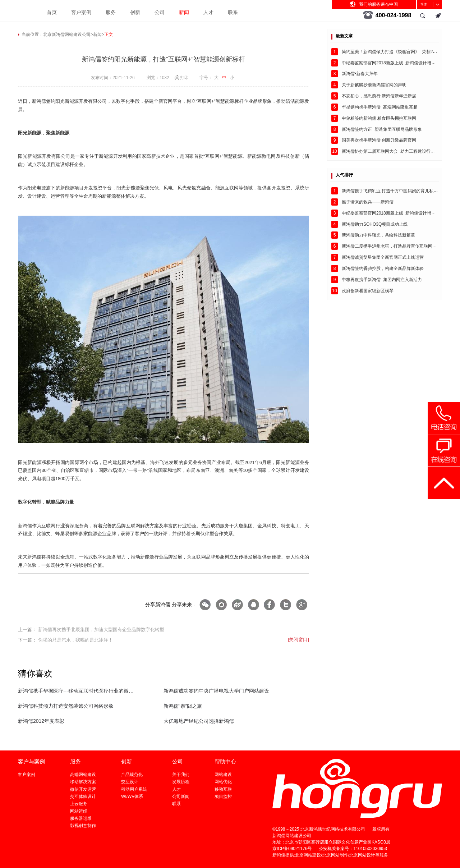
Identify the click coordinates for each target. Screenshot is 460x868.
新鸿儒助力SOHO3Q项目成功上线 (375, 224)
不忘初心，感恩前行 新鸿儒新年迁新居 (379, 96)
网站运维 (79, 811)
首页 (52, 12)
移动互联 (223, 789)
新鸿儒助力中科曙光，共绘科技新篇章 (378, 235)
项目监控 (223, 796)
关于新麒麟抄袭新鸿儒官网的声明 (374, 85)
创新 (135, 12)
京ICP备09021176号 (292, 849)
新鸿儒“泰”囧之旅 (183, 706)
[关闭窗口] (298, 640)
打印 (184, 78)
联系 (233, 12)
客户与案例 (31, 761)
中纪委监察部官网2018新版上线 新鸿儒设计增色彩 (391, 63)
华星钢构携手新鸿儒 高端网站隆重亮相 (380, 107)
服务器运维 (81, 818)
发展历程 (181, 782)
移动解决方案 (83, 782)
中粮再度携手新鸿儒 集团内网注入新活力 (382, 280)
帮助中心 (225, 761)
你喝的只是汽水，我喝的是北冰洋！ (75, 640)
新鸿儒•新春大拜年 (360, 74)
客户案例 (81, 12)
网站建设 (223, 775)
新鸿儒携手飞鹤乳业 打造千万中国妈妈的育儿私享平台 (394, 191)
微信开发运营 (83, 789)
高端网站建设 (83, 775)
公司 (160, 12)
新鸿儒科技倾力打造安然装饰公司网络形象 (66, 706)
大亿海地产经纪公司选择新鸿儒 (199, 721)
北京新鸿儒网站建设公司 (67, 35)
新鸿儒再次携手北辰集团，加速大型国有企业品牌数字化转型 (101, 630)
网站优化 (223, 782)
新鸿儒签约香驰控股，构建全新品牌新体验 (383, 268)
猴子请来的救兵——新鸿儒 (368, 202)
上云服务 (79, 804)
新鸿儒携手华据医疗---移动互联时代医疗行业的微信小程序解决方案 (76, 691)
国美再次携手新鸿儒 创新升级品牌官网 (379, 140)
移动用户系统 (134, 789)
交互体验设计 (83, 796)
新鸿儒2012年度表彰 (41, 721)
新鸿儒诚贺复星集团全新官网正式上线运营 (383, 257)
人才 (208, 12)
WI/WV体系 (132, 796)
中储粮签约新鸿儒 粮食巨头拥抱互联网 (379, 118)
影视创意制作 (83, 826)
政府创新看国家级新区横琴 (368, 291)
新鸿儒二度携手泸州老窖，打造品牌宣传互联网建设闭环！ (398, 246)
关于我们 (181, 775)
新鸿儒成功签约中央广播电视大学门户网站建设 (216, 691)
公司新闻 (181, 796)
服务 (111, 12)
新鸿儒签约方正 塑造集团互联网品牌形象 (382, 129)
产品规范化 (132, 775)
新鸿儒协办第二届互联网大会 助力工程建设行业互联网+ (396, 151)
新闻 (184, 12)
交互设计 (130, 782)
